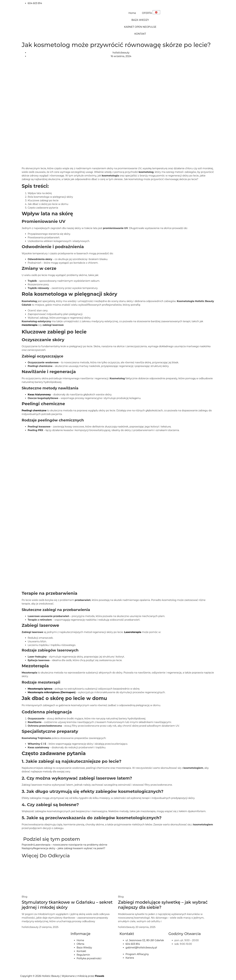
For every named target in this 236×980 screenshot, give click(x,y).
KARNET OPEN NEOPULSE (140, 27)
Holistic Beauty (51, 976)
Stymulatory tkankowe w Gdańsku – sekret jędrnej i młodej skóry (67, 905)
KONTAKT (140, 34)
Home (132, 13)
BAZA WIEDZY (140, 20)
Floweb (100, 976)
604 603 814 (35, 3)
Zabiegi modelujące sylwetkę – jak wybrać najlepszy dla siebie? (163, 905)
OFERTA (147, 13)
